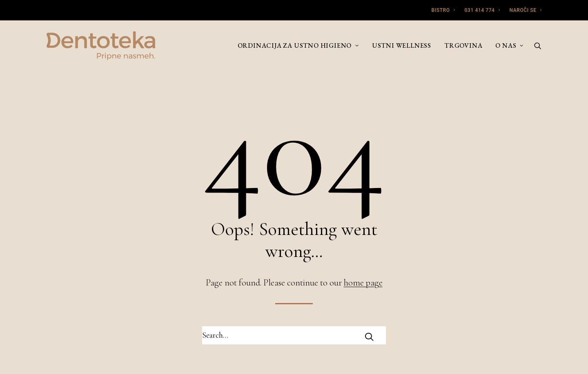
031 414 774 (482, 10)
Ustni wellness (402, 45)
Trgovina (463, 45)
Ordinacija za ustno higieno (298, 45)
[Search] (538, 46)
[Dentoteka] (101, 46)
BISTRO (443, 10)
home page (363, 283)
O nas (509, 45)
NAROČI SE (525, 10)
